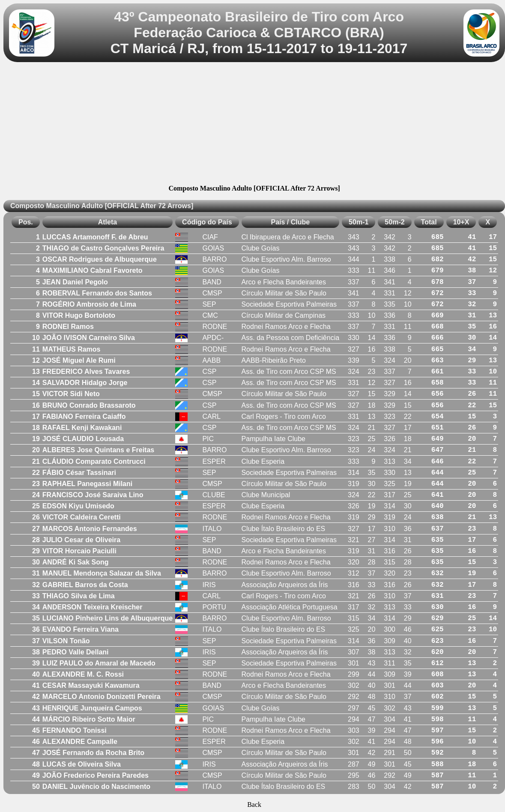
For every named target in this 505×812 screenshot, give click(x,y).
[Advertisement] (254, 125)
